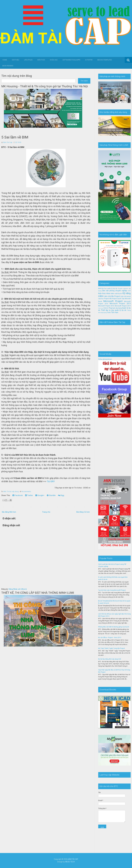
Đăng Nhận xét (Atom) (18, 589)
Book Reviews (8, 66)
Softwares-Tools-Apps (71, 60)
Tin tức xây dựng (13, 491)
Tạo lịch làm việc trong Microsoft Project (112, 590)
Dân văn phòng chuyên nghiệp (115, 291)
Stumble (51, 495)
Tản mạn (115, 312)
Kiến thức (41, 60)
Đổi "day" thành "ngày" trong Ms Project (112, 648)
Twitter (29, 495)
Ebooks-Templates (105, 60)
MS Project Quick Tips (117, 299)
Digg (61, 495)
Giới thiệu (16, 60)
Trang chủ (46, 512)
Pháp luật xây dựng (115, 308)
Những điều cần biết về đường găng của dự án (114, 627)
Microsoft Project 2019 (123, 306)
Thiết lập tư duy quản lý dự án (114, 310)
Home (5, 60)
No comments (26, 491)
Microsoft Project (113, 301)
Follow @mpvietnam (105, 359)
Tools (109, 312)
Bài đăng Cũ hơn (83, 512)
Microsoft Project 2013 (120, 304)
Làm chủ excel (126, 296)
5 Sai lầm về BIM (15, 137)
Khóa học (54, 60)
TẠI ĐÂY (51, 481)
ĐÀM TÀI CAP (73, 859)
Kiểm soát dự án (116, 294)
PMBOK (106, 308)
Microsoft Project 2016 (106, 306)
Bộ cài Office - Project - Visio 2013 (110, 638)
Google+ (40, 495)
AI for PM (89, 60)
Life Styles (28, 60)
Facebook (18, 495)
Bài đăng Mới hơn (9, 512)
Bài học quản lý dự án (109, 289)
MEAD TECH (70, 862)
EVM (129, 291)
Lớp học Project (104, 299)
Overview (101, 308)
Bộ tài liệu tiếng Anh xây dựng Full (110, 659)
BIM (5, 491)
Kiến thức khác (104, 293)
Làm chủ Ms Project (112, 296)
